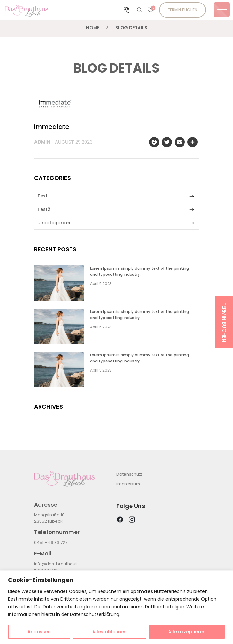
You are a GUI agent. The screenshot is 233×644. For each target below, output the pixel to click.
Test (116, 196)
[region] (117, 607)
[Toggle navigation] (222, 10)
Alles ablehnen (109, 632)
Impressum (128, 484)
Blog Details (131, 28)
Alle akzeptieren (187, 632)
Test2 (116, 209)
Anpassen (39, 632)
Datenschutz (129, 474)
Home (93, 28)
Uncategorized (116, 223)
